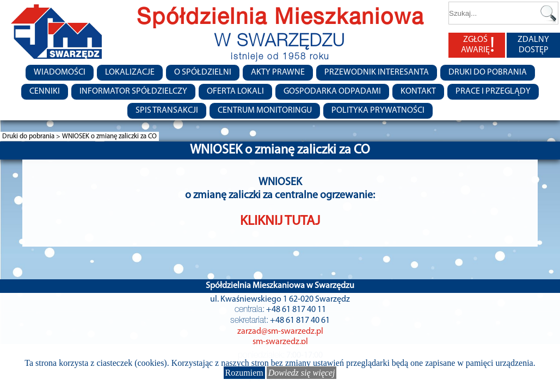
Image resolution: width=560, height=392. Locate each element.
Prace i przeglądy (493, 91)
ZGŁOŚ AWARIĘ (478, 45)
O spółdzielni (203, 72)
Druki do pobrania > (32, 136)
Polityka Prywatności (378, 111)
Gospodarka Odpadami (332, 91)
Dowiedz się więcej (302, 373)
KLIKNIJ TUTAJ (280, 221)
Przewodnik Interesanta (377, 72)
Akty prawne (278, 72)
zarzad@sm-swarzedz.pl (280, 332)
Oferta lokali (235, 91)
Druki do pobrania (488, 72)
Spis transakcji (167, 111)
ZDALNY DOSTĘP (533, 45)
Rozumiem (244, 373)
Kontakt (418, 91)
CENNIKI (45, 91)
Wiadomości (60, 72)
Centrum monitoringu (265, 111)
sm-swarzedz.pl (280, 342)
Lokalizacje (130, 72)
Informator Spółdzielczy (133, 91)
